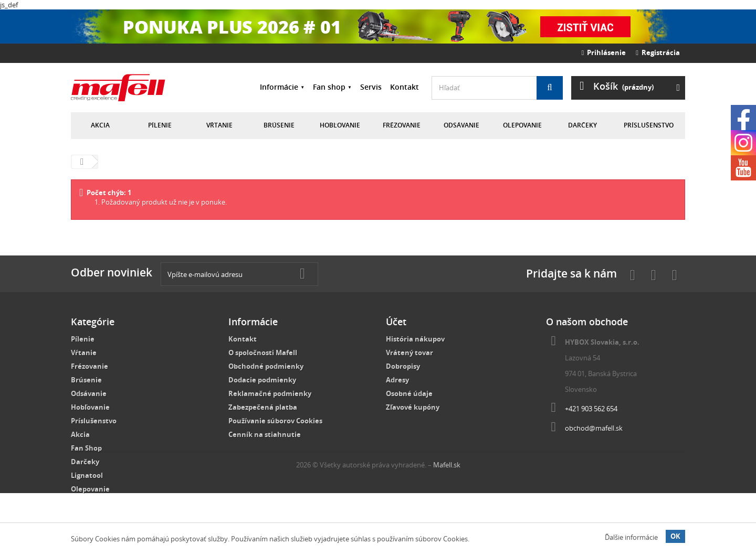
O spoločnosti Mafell (263, 353)
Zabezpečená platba (263, 407)
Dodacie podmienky (262, 380)
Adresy (397, 380)
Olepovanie (522, 125)
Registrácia (658, 52)
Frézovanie (402, 125)
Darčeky (582, 125)
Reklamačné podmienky (270, 393)
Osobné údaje (409, 393)
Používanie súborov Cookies (275, 421)
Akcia (100, 125)
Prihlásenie (604, 52)
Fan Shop (86, 448)
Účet (396, 322)
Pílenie (160, 125)
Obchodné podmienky (266, 366)
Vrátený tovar (409, 353)
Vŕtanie (219, 125)
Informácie (279, 87)
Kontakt (405, 87)
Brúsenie (279, 125)
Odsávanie (461, 125)
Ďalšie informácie (631, 537)
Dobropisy (403, 366)
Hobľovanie (340, 125)
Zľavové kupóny (413, 407)
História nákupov (415, 339)
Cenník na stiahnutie (265, 434)
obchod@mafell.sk (594, 428)
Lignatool (87, 475)
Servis (371, 87)
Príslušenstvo (649, 125)
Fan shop (329, 87)
